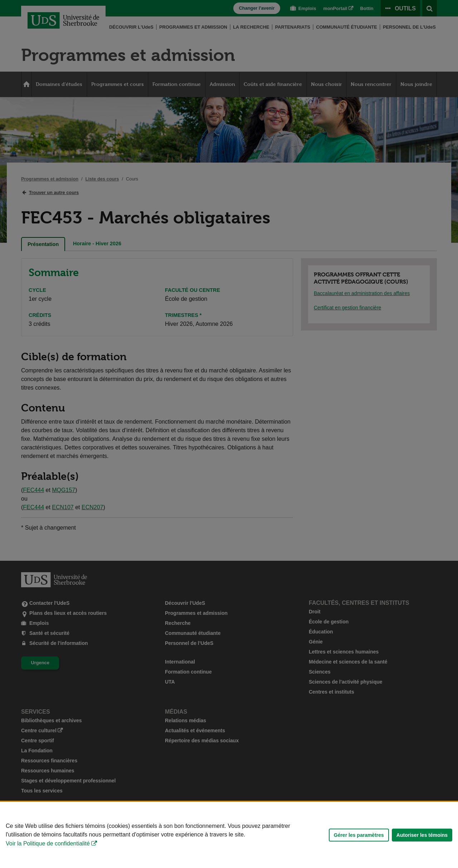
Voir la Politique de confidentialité (48, 843)
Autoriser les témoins (422, 835)
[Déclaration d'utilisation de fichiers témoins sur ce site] (229, 835)
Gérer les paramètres (359, 835)
